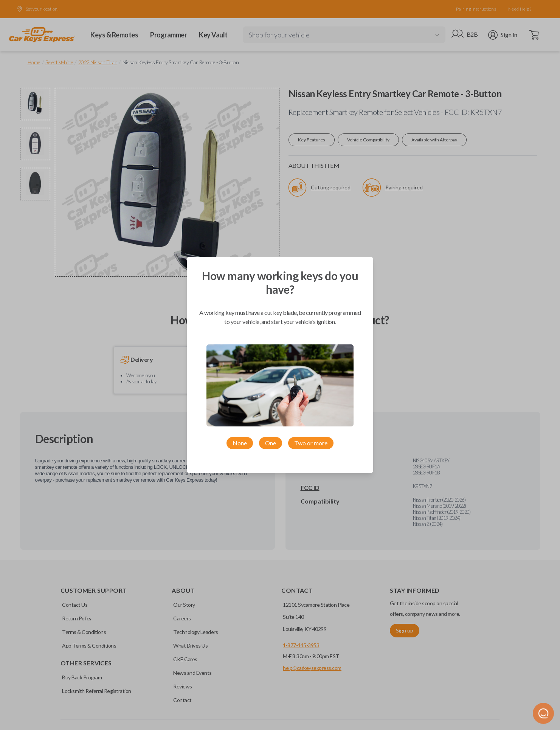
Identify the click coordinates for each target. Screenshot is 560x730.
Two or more (311, 443)
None (240, 443)
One (271, 443)
